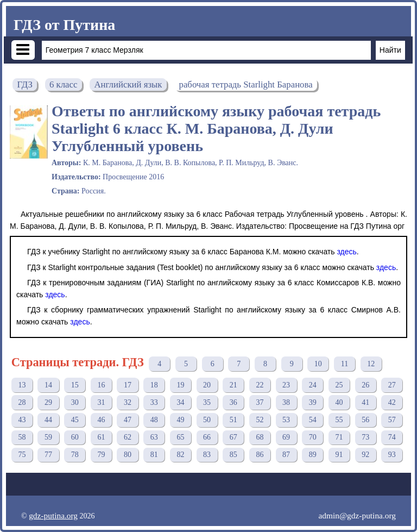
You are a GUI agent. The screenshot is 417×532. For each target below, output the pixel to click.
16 (101, 385)
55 (339, 420)
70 (313, 437)
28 (22, 402)
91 (339, 455)
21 (233, 385)
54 (313, 420)
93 (392, 455)
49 (180, 420)
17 (128, 385)
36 (233, 402)
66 (207, 437)
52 (260, 420)
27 (392, 385)
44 (48, 420)
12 (371, 364)
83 (207, 455)
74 (392, 437)
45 (75, 420)
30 (75, 402)
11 (345, 364)
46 (101, 420)
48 (154, 420)
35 (207, 402)
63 (154, 437)
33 (154, 402)
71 (339, 437)
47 (128, 420)
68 (260, 437)
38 (286, 402)
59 (48, 437)
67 (233, 437)
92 (365, 455)
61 (101, 437)
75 (22, 455)
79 (101, 455)
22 (260, 385)
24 (313, 385)
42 (392, 402)
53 (286, 420)
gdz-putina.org (53, 515)
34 (180, 402)
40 (339, 402)
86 (260, 455)
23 (286, 385)
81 (154, 455)
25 (339, 385)
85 (233, 455)
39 (313, 402)
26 (365, 385)
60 (75, 437)
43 (22, 420)
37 (260, 402)
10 (318, 364)
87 (286, 455)
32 (128, 402)
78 (75, 455)
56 (365, 420)
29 (48, 402)
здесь (346, 252)
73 (365, 437)
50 (207, 420)
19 (180, 385)
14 (48, 385)
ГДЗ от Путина (64, 25)
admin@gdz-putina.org (357, 515)
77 (48, 455)
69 (286, 437)
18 (154, 385)
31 (101, 402)
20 (207, 385)
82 (180, 455)
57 (392, 420)
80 (128, 455)
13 (22, 385)
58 (22, 437)
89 (313, 455)
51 (233, 420)
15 (75, 385)
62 (128, 437)
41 (365, 402)
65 (180, 437)
